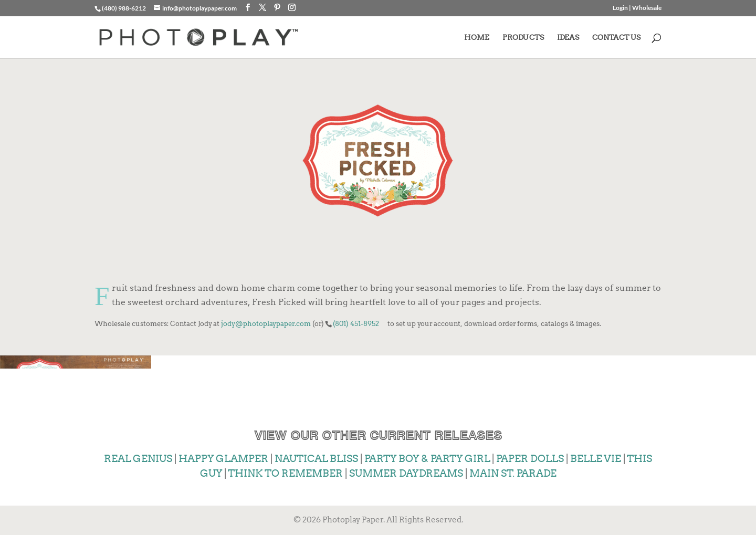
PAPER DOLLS (530, 459)
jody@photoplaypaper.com (266, 323)
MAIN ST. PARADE (513, 473)
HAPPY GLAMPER (223, 459)
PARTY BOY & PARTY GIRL (427, 459)
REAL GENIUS (138, 459)
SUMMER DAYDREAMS (406, 473)
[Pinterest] (277, 8)
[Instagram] (292, 8)
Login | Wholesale (637, 8)
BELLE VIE (596, 459)
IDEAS (568, 38)
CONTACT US (616, 38)
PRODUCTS (523, 38)
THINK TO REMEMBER (285, 473)
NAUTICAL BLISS (316, 459)
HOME (477, 38)
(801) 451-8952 (356, 323)
